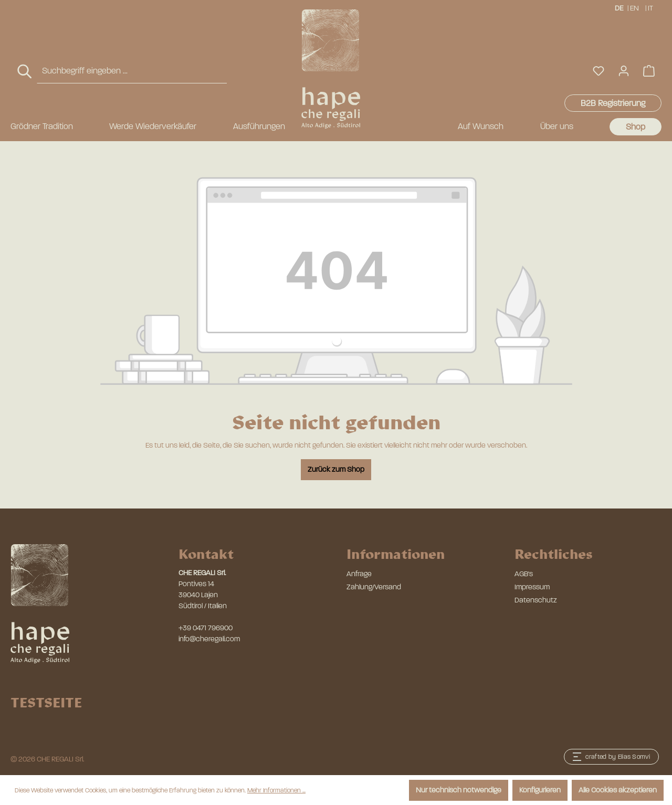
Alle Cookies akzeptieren (618, 790)
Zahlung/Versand (374, 587)
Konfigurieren (540, 790)
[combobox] (132, 71)
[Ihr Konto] (624, 71)
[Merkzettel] (598, 71)
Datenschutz (536, 600)
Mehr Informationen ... (276, 790)
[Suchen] (25, 72)
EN (634, 8)
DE (619, 8)
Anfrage (359, 574)
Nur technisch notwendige (459, 790)
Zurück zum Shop (336, 469)
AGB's (524, 574)
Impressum (532, 587)
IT (651, 8)
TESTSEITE (46, 702)
